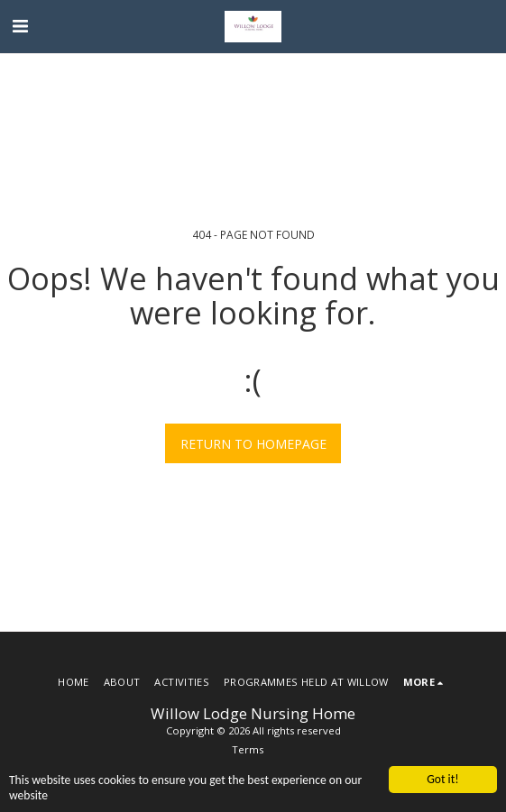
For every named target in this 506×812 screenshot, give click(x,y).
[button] (20, 26)
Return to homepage (253, 444)
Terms (248, 749)
